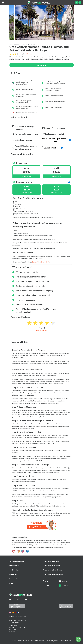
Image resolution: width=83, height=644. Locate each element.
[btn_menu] (3, 3)
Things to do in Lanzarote (51, 565)
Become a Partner (16, 579)
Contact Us (13, 574)
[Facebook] (10, 600)
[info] (56, 140)
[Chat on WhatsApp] (41, 525)
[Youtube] (26, 600)
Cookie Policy (14, 570)
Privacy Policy (14, 565)
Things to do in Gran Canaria (52, 570)
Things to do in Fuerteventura (53, 574)
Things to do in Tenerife (51, 561)
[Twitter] (34, 600)
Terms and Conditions (17, 561)
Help (11, 583)
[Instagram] (18, 600)
